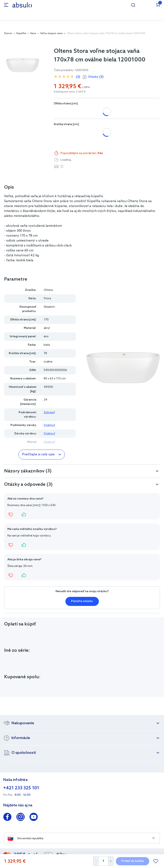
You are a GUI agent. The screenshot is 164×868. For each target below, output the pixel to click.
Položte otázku (82, 601)
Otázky (96, 77)
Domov (8, 33)
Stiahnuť (49, 425)
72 (60, 132)
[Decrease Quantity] (96, 861)
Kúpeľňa (21, 33)
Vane (33, 33)
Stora (47, 299)
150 (61, 112)
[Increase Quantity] (111, 861)
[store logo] (22, 5)
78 (74, 132)
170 (76, 112)
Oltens (48, 290)
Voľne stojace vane (51, 33)
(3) (78, 77)
